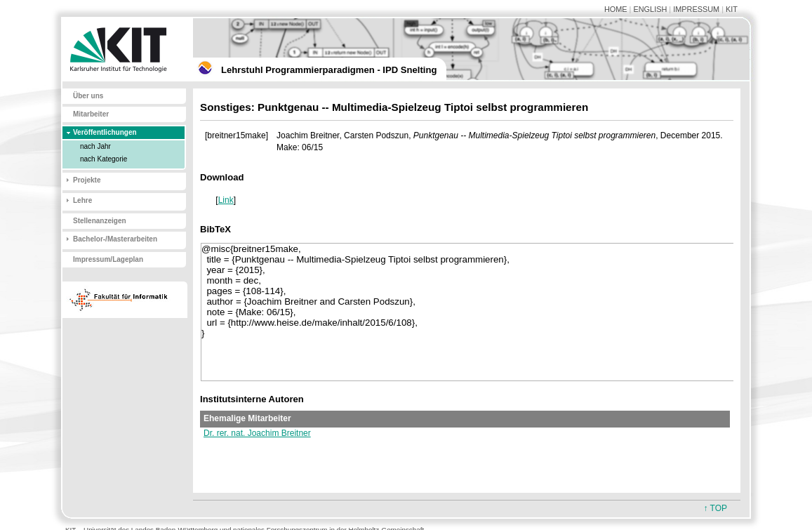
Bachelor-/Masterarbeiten (115, 239)
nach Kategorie (104, 159)
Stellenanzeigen (100, 221)
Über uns (88, 96)
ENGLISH (650, 9)
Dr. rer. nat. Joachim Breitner (257, 433)
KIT (732, 9)
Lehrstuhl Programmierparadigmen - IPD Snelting (329, 70)
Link (226, 200)
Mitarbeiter (91, 114)
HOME (616, 9)
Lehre (82, 200)
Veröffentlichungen (105, 132)
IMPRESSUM (696, 9)
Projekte (87, 180)
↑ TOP (715, 508)
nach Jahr (95, 146)
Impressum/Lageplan (108, 259)
